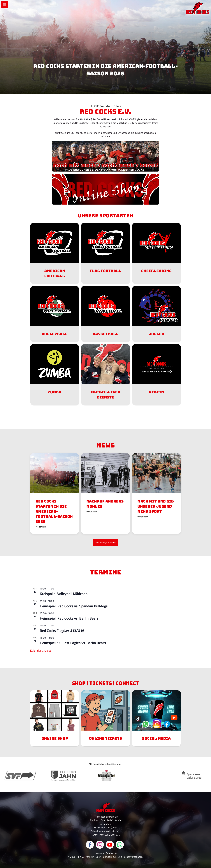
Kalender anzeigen (42, 651)
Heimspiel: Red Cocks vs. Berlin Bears (69, 618)
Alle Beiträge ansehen (105, 542)
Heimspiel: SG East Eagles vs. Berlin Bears (73, 643)
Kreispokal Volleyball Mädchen (64, 594)
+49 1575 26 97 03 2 (109, 835)
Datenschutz (112, 853)
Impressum (98, 853)
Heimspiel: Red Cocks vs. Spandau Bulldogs (74, 606)
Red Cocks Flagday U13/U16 (62, 630)
